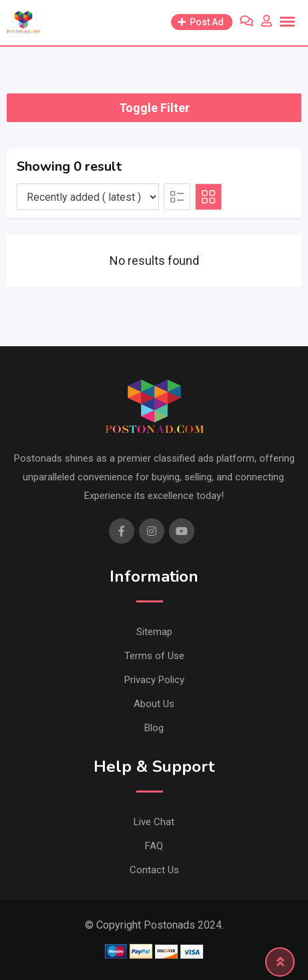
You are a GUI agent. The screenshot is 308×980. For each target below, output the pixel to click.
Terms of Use (154, 656)
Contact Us (154, 870)
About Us (154, 704)
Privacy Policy (154, 680)
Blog (154, 728)
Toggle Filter (154, 108)
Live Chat (154, 822)
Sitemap (154, 632)
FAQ (154, 846)
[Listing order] (88, 197)
